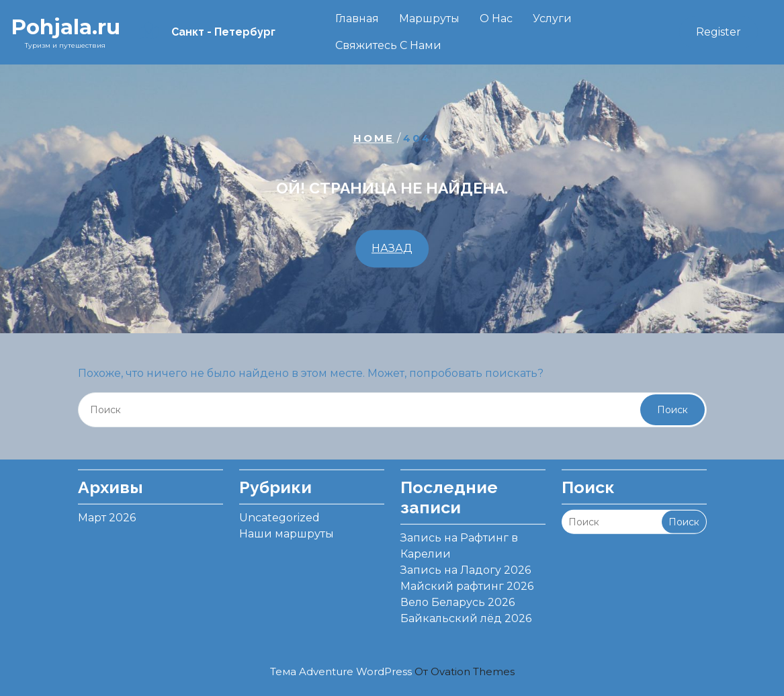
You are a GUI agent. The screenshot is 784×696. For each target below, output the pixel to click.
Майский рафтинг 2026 (467, 579)
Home (374, 138)
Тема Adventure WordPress (392, 671)
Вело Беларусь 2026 (458, 596)
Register (718, 32)
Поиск (672, 410)
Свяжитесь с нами (388, 45)
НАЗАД (392, 248)
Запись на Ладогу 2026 (466, 563)
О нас (496, 18)
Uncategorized (279, 511)
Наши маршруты (287, 527)
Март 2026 (107, 511)
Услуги (552, 18)
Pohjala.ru (66, 27)
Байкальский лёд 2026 (466, 612)
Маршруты (429, 18)
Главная (357, 18)
